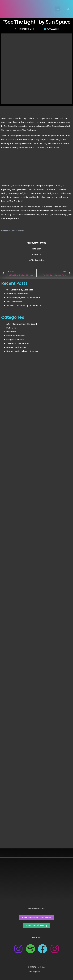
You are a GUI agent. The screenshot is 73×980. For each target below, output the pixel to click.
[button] (58, 9)
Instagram (36, 249)
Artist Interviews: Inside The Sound (22, 324)
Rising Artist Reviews (15, 339)
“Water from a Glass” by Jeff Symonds (24, 305)
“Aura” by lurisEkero (15, 301)
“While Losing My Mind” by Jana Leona (23, 298)
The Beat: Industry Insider (18, 343)
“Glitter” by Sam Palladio (17, 294)
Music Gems (12, 328)
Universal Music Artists (16, 347)
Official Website (36, 260)
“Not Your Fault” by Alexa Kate (20, 290)
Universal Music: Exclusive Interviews (22, 351)
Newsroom (11, 332)
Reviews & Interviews (16, 336)
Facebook (36, 254)
